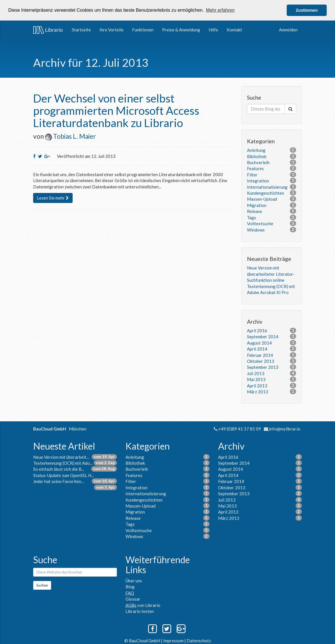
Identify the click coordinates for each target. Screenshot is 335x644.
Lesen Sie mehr (53, 198)
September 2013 (263, 367)
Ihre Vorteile (111, 29)
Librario (48, 30)
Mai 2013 (256, 379)
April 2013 (257, 385)
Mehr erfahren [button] (220, 10)
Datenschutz (199, 640)
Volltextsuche (260, 223)
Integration (258, 180)
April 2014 (257, 349)
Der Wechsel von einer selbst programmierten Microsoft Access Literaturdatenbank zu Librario (116, 110)
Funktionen (143, 29)
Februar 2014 (260, 355)
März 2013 (258, 391)
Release (255, 211)
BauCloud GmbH (50, 428)
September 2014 (263, 336)
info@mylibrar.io (285, 428)
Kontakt (234, 29)
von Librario (143, 605)
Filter (252, 174)
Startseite (81, 29)
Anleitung (256, 150)
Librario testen (140, 611)
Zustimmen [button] (307, 10)
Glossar (133, 599)
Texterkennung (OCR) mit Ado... (63, 463)
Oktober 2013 (261, 361)
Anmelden (288, 29)
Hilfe (213, 29)
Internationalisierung (267, 187)
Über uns (134, 580)
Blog (130, 586)
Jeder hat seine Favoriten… (59, 481)
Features (255, 168)
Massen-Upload (262, 199)
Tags (252, 217)
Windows (256, 230)
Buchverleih (258, 162)
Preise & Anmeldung (181, 29)
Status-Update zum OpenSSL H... (63, 475)
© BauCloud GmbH (143, 640)
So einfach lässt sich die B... (59, 469)
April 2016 (257, 330)
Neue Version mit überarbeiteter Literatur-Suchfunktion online (271, 274)
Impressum (174, 640)
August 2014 (259, 343)
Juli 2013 (256, 373)
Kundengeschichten (266, 193)
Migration (257, 205)
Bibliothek (257, 156)
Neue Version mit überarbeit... (61, 457)
